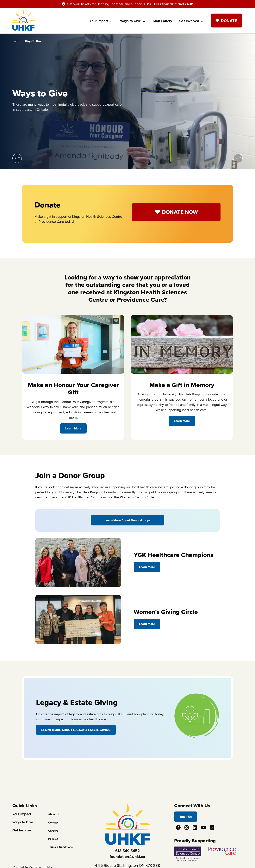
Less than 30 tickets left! (174, 4)
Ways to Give (131, 21)
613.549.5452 (127, 851)
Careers (53, 831)
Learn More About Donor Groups (128, 520)
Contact (53, 823)
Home (16, 41)
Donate (229, 21)
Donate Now (180, 212)
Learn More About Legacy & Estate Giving (76, 730)
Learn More (73, 428)
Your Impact (99, 21)
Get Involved (189, 21)
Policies (53, 839)
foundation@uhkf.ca (127, 857)
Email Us (186, 817)
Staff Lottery (162, 21)
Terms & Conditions (60, 847)
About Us (54, 814)
